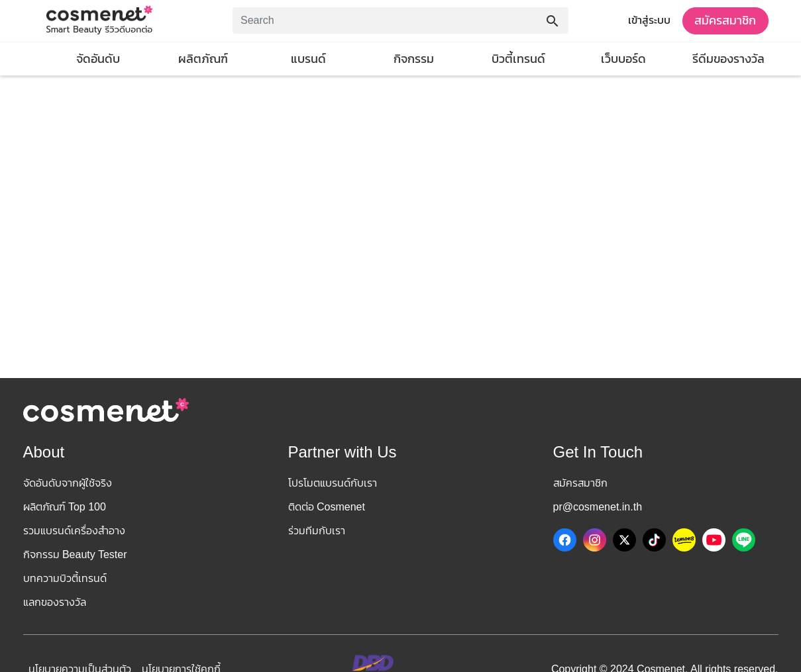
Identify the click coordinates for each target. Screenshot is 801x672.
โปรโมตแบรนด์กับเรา (333, 483)
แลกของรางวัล (55, 602)
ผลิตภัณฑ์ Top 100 (65, 507)
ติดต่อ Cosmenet (327, 507)
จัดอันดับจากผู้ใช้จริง (68, 483)
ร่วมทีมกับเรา (317, 531)
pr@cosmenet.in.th (598, 507)
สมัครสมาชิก (725, 21)
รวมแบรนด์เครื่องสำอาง (74, 531)
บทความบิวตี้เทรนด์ (65, 578)
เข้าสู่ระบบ (649, 20)
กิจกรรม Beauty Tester (75, 554)
